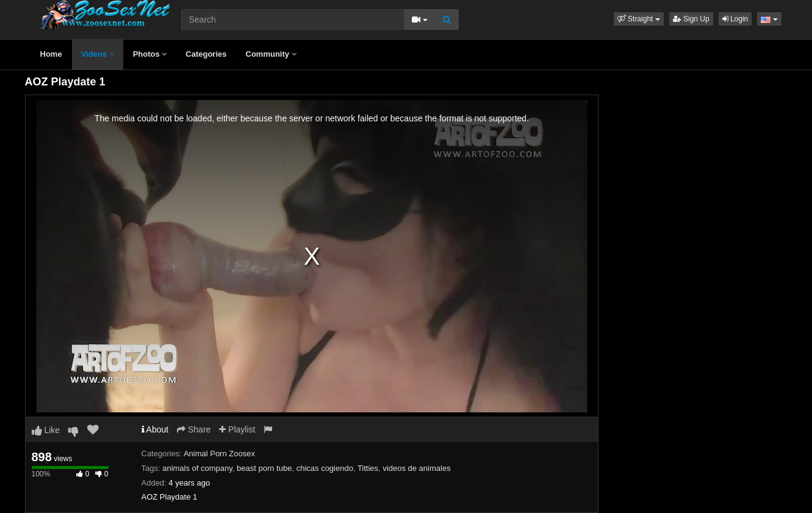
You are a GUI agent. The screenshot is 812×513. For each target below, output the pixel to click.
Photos (150, 54)
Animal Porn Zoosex (219, 454)
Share (194, 429)
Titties (368, 468)
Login (735, 19)
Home (51, 54)
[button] (639, 19)
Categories (206, 54)
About (155, 429)
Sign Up (691, 19)
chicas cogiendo (325, 468)
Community (271, 54)
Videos (98, 54)
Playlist (237, 429)
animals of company (197, 468)
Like (46, 430)
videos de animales (416, 468)
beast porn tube (264, 468)
